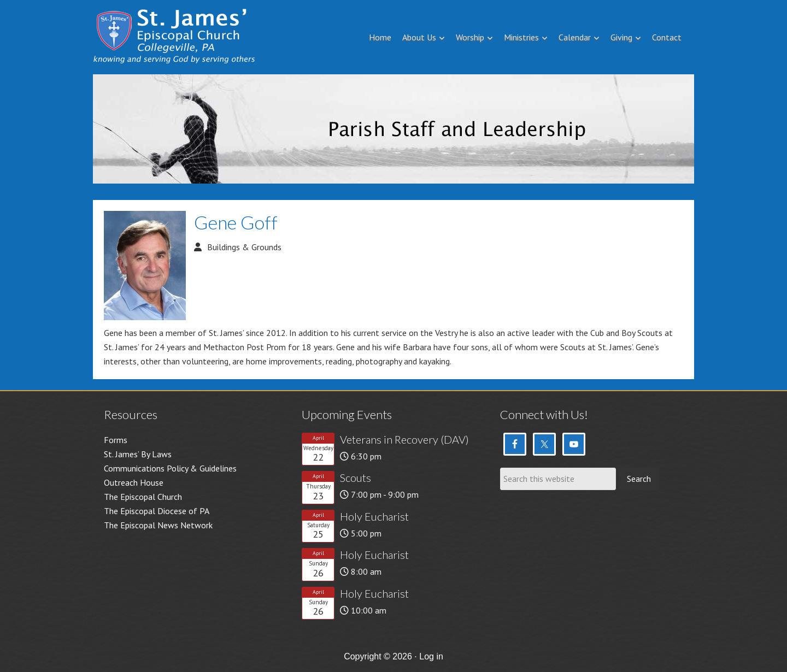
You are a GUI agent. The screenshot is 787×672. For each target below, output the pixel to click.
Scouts (356, 478)
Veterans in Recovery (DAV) (404, 439)
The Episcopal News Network (158, 525)
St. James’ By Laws (138, 454)
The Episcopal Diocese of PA (157, 511)
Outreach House (134, 482)
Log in (431, 656)
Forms (116, 440)
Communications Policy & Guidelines (170, 468)
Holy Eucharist (374, 516)
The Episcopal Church (143, 497)
